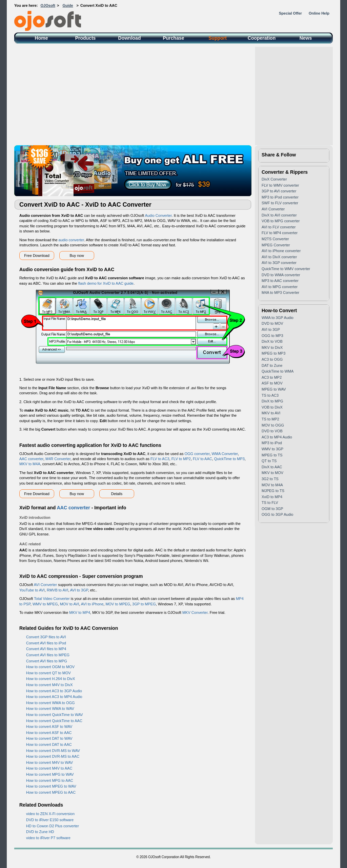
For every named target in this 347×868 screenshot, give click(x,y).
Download (130, 38)
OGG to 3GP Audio (277, 514)
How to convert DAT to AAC (49, 744)
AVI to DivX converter (279, 257)
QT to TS (269, 461)
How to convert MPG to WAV (50, 774)
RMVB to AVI (57, 590)
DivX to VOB (272, 341)
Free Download (37, 256)
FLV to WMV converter (280, 185)
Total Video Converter (52, 599)
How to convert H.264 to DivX (50, 679)
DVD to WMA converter (281, 275)
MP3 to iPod (272, 443)
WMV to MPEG (45, 604)
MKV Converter (195, 612)
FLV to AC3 (160, 459)
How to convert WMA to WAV (50, 709)
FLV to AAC (202, 459)
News (306, 38)
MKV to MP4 (80, 612)
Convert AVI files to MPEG (48, 655)
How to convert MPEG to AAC (51, 792)
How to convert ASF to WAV (49, 727)
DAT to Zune (272, 365)
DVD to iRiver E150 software (50, 820)
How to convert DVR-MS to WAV (53, 751)
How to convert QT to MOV (48, 673)
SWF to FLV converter (280, 203)
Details (117, 494)
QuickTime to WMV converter (286, 269)
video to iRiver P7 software (48, 838)
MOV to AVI (70, 604)
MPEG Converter (276, 245)
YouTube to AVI (32, 590)
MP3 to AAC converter (280, 281)
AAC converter (31, 459)
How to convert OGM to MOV (50, 667)
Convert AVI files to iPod (46, 643)
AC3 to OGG (272, 359)
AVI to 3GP (79, 590)
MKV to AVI (271, 413)
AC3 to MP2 (272, 377)
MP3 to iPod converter (280, 197)
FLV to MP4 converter (280, 233)
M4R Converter (58, 459)
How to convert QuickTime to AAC (54, 721)
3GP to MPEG (144, 604)
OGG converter (197, 454)
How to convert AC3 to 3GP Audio (54, 691)
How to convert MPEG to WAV (51, 786)
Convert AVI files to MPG (47, 661)
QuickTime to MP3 (229, 459)
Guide (68, 5)
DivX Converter (274, 179)
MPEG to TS (272, 455)
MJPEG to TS (273, 491)
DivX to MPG (272, 401)
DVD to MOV (272, 323)
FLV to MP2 (181, 459)
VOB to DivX (272, 407)
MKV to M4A (30, 464)
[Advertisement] (173, 94)
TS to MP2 (270, 419)
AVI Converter (45, 585)
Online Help (319, 13)
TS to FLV (270, 503)
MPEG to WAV (274, 389)
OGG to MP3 (272, 336)
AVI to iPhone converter (281, 251)
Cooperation (262, 38)
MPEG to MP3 (273, 353)
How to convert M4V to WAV (49, 762)
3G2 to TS (270, 479)
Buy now (77, 256)
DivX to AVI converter (279, 215)
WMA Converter (225, 454)
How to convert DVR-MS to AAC (53, 756)
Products (86, 38)
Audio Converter (158, 215)
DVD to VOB (272, 431)
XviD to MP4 (272, 497)
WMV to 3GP (272, 449)
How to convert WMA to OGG (50, 703)
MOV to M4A (272, 485)
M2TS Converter (275, 239)
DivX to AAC (272, 467)
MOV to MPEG (118, 604)
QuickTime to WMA (278, 371)
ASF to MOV (272, 383)
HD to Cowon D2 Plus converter (53, 826)
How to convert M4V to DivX (49, 685)
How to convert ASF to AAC (49, 733)
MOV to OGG (273, 425)
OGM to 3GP (272, 509)
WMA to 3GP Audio (278, 318)
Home (42, 38)
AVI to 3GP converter (279, 263)
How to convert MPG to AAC (50, 780)
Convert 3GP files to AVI (46, 637)
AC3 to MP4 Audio (277, 437)
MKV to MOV (272, 473)
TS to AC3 (270, 395)
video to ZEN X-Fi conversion (50, 814)
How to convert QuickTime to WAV (55, 715)
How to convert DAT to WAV (49, 738)
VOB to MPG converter (281, 221)
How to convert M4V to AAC (49, 768)
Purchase (173, 38)
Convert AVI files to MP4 (46, 649)
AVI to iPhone (92, 604)
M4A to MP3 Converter (280, 293)
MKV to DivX (272, 347)
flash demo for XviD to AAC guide (106, 283)
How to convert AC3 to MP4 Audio (54, 697)
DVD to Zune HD (40, 832)
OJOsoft (48, 5)
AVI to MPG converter (280, 287)
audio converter (71, 240)
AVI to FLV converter (279, 227)
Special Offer (290, 13)
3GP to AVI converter (279, 191)
